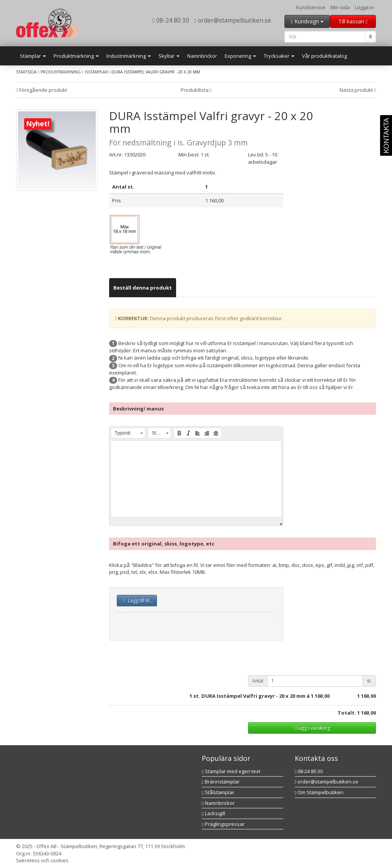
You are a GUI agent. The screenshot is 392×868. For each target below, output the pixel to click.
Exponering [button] (240, 56)
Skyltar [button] (169, 56)
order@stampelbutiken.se (233, 20)
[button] (128, 433)
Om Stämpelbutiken (319, 792)
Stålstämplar (218, 792)
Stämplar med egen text (231, 771)
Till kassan (353, 21)
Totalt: (347, 713)
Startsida (26, 72)
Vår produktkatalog (324, 56)
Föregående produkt (42, 90)
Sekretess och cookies (42, 860)
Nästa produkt (358, 90)
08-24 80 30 (171, 20)
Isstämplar (96, 72)
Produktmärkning (61, 72)
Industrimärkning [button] (129, 56)
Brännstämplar (221, 782)
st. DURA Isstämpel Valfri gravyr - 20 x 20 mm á (252, 696)
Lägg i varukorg (312, 728)
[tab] (143, 288)
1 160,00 (320, 696)
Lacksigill (213, 813)
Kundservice (311, 7)
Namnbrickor (202, 56)
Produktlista (196, 90)
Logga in (364, 7)
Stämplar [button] (33, 56)
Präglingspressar (223, 824)
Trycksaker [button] (279, 56)
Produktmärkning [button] (76, 56)
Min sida (340, 7)
